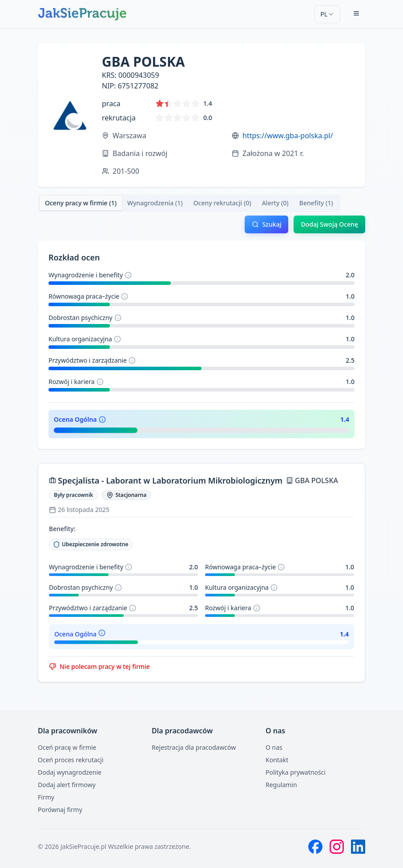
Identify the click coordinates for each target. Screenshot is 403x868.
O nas (274, 747)
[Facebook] (315, 847)
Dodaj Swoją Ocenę (329, 224)
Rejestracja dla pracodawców (194, 747)
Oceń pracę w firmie (67, 747)
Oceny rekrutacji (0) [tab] (222, 203)
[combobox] (327, 14)
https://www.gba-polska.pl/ (288, 136)
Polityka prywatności (296, 772)
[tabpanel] (201, 449)
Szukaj (267, 224)
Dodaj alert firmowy (67, 785)
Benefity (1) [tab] (316, 203)
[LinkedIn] (358, 847)
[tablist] (189, 203)
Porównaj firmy (60, 810)
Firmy (46, 797)
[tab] (81, 203)
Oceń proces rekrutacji (71, 760)
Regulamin (281, 785)
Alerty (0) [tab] (275, 203)
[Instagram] (337, 847)
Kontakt (277, 760)
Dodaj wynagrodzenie (70, 772)
